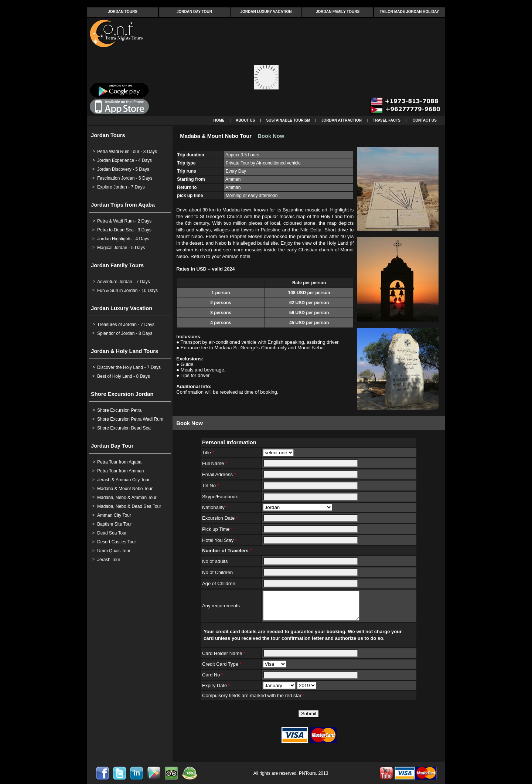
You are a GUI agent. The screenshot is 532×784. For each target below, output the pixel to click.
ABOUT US (245, 120)
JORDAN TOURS (123, 12)
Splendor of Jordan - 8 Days (125, 333)
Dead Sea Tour (112, 533)
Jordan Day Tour (112, 446)
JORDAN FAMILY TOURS (338, 12)
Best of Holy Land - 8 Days (124, 376)
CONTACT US (425, 120)
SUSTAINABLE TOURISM (288, 120)
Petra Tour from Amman (121, 471)
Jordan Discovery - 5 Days (123, 169)
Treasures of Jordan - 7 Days (126, 325)
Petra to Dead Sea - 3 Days (124, 230)
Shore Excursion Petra (119, 410)
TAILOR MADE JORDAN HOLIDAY (410, 12)
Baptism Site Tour (115, 524)
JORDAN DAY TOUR (194, 12)
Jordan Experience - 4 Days (125, 160)
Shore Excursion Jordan (122, 394)
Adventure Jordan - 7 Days (124, 282)
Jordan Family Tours (117, 265)
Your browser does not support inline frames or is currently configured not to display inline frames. (266, 67)
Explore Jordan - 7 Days (121, 187)
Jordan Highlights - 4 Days (123, 239)
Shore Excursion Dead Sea (124, 428)
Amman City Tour (114, 515)
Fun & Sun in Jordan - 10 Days (127, 291)
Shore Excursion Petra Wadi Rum (130, 419)
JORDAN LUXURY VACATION (266, 12)
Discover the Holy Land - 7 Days (129, 367)
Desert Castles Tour (117, 542)
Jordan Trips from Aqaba (123, 205)
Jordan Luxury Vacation (122, 308)
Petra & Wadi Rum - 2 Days (124, 221)
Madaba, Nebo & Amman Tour (127, 498)
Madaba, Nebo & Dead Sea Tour (129, 506)
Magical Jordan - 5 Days (121, 248)
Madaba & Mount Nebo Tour (125, 489)
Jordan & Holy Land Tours (125, 351)
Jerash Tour (109, 560)
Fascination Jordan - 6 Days (125, 178)
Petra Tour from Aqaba (119, 462)
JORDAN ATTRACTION (342, 120)
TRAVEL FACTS (387, 120)
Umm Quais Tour (114, 551)
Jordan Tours (108, 135)
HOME (219, 120)
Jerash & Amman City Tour (123, 480)
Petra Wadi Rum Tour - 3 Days (127, 152)
